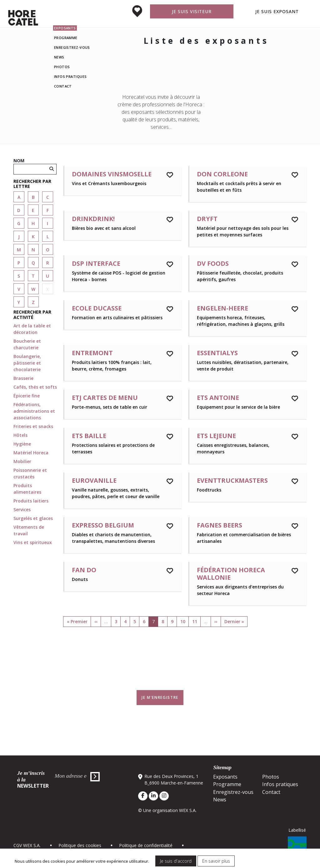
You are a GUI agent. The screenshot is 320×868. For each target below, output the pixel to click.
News (59, 57)
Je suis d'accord (176, 861)
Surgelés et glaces (33, 518)
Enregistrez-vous (72, 47)
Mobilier (22, 461)
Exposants (65, 28)
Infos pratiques (70, 76)
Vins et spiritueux (33, 542)
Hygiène (22, 444)
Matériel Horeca (31, 453)
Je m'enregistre (160, 697)
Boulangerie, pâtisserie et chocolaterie (27, 363)
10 (183, 621)
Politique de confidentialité (146, 845)
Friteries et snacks (33, 426)
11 (195, 621)
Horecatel (23, 18)
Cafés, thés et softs (35, 387)
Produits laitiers (31, 501)
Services (22, 510)
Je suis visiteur (192, 11)
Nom (19, 161)
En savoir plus (216, 861)
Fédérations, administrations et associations (34, 411)
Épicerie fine (27, 396)
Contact (63, 86)
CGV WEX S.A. (27, 845)
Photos (62, 67)
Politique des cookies (80, 845)
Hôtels (20, 435)
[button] (35, 184)
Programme (66, 38)
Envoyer (95, 777)
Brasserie (23, 378)
